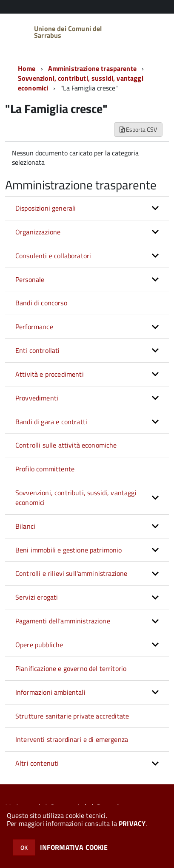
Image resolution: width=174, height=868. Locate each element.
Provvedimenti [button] (37, 398)
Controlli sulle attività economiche (66, 445)
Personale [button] (30, 279)
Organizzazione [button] (38, 232)
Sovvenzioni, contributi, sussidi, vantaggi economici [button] (76, 497)
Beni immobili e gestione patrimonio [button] (69, 550)
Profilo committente (45, 469)
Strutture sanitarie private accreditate (72, 716)
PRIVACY (132, 823)
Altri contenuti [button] (37, 763)
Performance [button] (34, 327)
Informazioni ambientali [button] (50, 692)
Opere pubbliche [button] (39, 645)
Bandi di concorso (41, 303)
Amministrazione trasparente (92, 68)
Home (27, 68)
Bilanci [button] (25, 526)
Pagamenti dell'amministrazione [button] (63, 621)
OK (24, 847)
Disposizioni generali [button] (46, 208)
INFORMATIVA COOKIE (74, 847)
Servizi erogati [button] (37, 597)
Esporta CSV (138, 129)
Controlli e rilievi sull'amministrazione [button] (71, 573)
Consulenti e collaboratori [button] (53, 256)
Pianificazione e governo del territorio (71, 668)
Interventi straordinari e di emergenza (72, 739)
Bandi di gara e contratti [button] (51, 422)
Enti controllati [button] (38, 350)
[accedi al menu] (155, 31)
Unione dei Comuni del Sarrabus (68, 32)
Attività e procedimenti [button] (50, 374)
